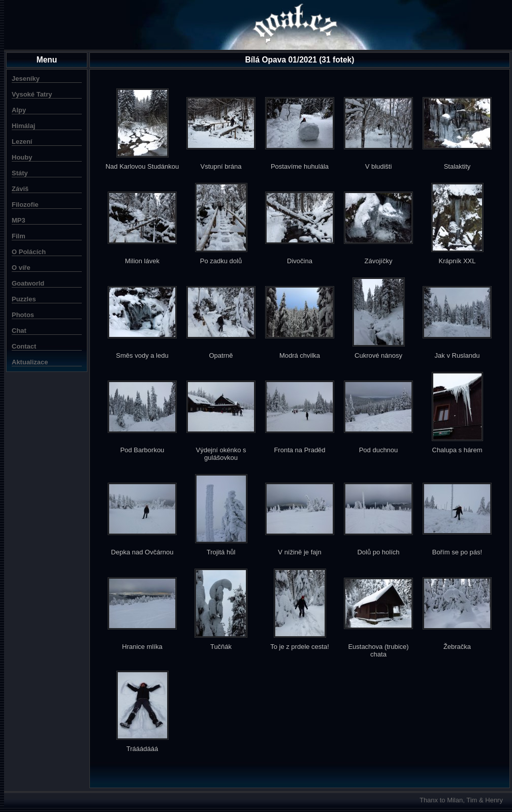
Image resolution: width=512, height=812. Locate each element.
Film (19, 236)
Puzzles (24, 299)
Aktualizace (30, 362)
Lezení (22, 142)
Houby (22, 157)
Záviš (20, 189)
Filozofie (25, 205)
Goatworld (28, 283)
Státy (20, 173)
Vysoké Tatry (32, 94)
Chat (19, 331)
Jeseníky (26, 79)
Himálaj (23, 126)
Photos (23, 315)
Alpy (19, 110)
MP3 (19, 220)
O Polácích (29, 252)
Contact (24, 346)
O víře (21, 268)
